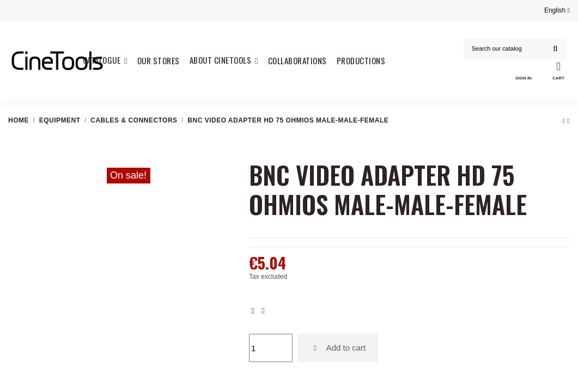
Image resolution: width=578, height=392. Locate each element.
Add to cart (338, 348)
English (557, 10)
